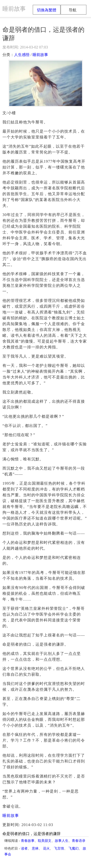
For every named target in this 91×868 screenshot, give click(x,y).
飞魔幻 (74, 848)
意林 (35, 848)
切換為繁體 (47, 10)
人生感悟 (22, 55)
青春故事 (28, 841)
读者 (24, 848)
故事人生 (62, 841)
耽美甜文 (45, 841)
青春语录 (79, 841)
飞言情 (59, 848)
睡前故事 (40, 55)
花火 (46, 848)
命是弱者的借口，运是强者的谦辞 (32, 834)
